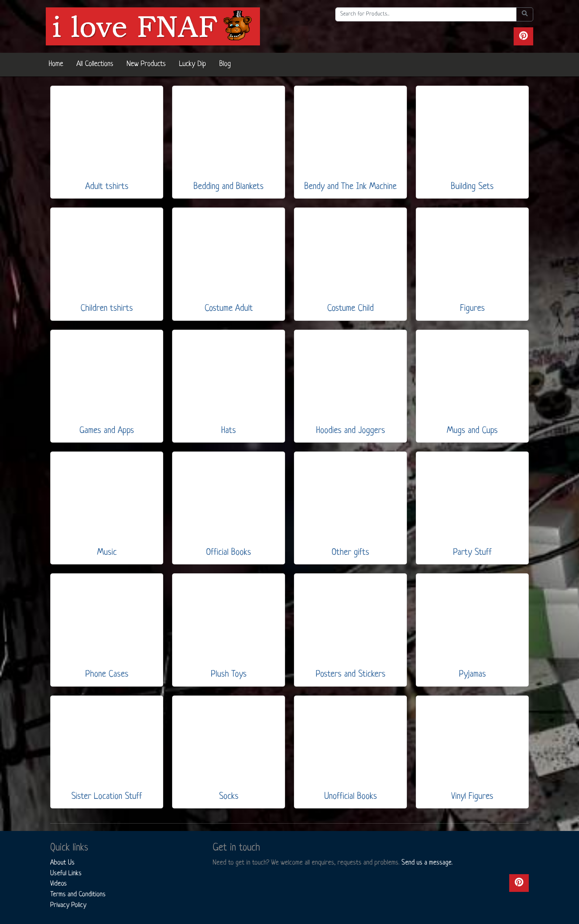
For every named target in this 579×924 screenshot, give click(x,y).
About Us (62, 863)
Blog (225, 64)
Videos (59, 884)
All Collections (95, 64)
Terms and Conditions (78, 894)
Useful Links (66, 873)
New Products (146, 64)
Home (56, 64)
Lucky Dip (193, 64)
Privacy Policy (68, 905)
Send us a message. (427, 863)
